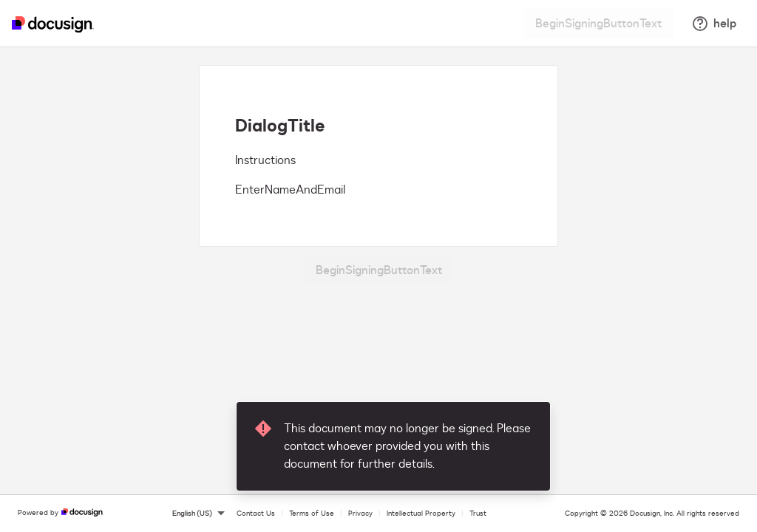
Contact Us (256, 514)
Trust (478, 514)
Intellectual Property (421, 514)
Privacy (360, 514)
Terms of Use (312, 514)
